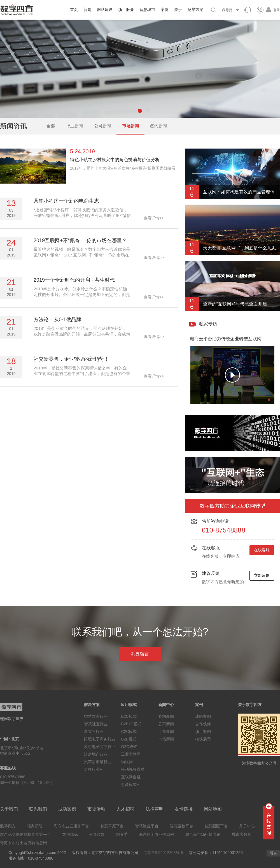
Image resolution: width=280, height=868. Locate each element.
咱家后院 (35, 826)
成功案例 (67, 809)
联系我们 (38, 809)
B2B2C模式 (131, 724)
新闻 (87, 10)
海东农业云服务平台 (71, 826)
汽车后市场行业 (98, 762)
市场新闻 (130, 126)
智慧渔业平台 (147, 826)
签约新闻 (158, 126)
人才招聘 (125, 809)
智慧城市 (147, 10)
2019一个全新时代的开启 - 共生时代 (74, 280)
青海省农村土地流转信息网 (24, 843)
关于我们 (9, 809)
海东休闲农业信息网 (157, 834)
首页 (74, 10)
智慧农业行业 (96, 716)
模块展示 (203, 739)
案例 (165, 10)
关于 (178, 10)
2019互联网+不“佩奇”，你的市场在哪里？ (80, 240)
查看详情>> (154, 218)
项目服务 (126, 10)
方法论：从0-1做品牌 (57, 320)
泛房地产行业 (96, 754)
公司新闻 (102, 126)
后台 (273, 853)
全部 (51, 126)
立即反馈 (262, 575)
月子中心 (247, 826)
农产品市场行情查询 (203, 834)
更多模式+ (130, 784)
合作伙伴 (203, 724)
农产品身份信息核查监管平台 (25, 834)
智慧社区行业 (96, 724)
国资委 (122, 834)
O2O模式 (129, 747)
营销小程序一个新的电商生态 (66, 201)
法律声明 (155, 809)
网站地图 (213, 809)
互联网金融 (131, 777)
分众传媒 (97, 834)
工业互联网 (131, 754)
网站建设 (105, 10)
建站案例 (203, 716)
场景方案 (195, 10)
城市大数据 (242, 834)
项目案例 (203, 732)
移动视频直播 (133, 769)
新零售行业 (94, 732)
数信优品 (70, 834)
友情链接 (184, 809)
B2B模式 (129, 739)
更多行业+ (93, 769)
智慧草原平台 (112, 826)
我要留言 (140, 654)
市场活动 (96, 809)
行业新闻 (74, 126)
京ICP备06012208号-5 (164, 853)
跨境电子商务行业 (100, 739)
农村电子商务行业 (100, 747)
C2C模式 (129, 732)
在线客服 (262, 550)
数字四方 (8, 826)
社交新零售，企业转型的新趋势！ (71, 359)
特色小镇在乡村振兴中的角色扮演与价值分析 (115, 160)
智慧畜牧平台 (181, 826)
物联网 (127, 762)
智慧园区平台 (216, 826)
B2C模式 (129, 716)
